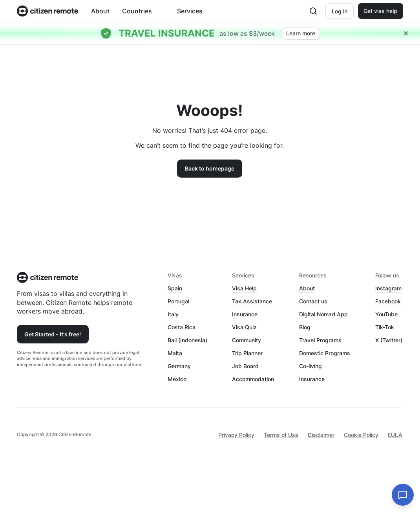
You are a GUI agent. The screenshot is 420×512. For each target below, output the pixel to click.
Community (247, 340)
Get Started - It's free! (53, 334)
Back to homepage (210, 168)
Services (190, 11)
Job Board (245, 366)
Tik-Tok (385, 327)
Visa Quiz (244, 327)
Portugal (178, 301)
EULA (395, 435)
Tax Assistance (252, 301)
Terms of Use (281, 435)
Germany (179, 366)
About (100, 11)
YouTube (386, 314)
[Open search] (313, 11)
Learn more (301, 33)
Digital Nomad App (323, 314)
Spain (175, 288)
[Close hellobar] (406, 33)
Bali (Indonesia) (187, 340)
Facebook (388, 301)
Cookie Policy (361, 435)
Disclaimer (321, 435)
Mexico (177, 379)
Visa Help (244, 288)
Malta (175, 353)
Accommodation (253, 379)
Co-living (310, 366)
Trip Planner (247, 353)
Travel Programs (320, 340)
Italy (173, 314)
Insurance (245, 314)
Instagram (388, 288)
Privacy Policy (236, 435)
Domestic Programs (325, 353)
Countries (137, 11)
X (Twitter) (389, 340)
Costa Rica (182, 327)
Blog (305, 327)
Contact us (313, 301)
